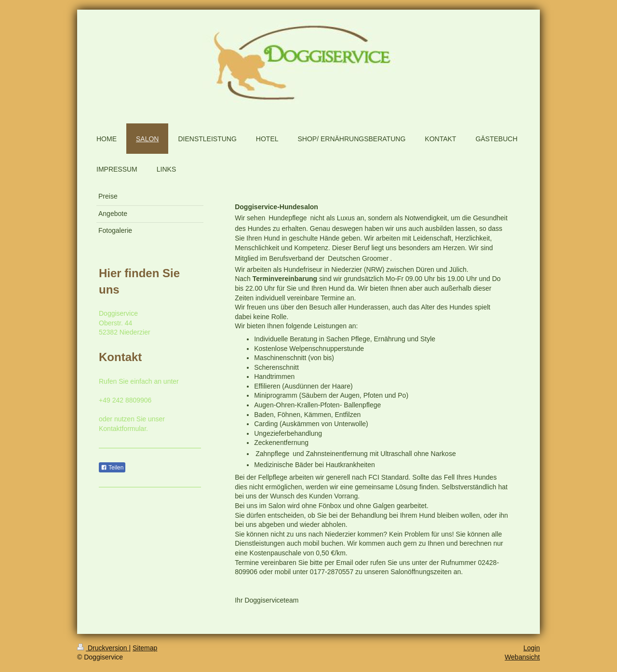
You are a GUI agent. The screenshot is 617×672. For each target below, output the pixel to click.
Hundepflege (288, 218)
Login (532, 648)
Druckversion (103, 648)
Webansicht (522, 657)
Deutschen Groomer (358, 258)
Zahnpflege (272, 454)
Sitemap (145, 648)
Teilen (112, 468)
